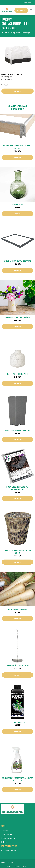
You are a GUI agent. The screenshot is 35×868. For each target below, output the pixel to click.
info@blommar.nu (28, 3)
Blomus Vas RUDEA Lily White (18, 374)
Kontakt (17, 866)
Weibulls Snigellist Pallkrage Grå (18, 261)
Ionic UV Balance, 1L (18, 722)
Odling (13, 74)
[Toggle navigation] (31, 10)
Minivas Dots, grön (17, 205)
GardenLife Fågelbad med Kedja (17, 666)
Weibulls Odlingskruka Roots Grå (18, 430)
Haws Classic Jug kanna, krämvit (18, 317)
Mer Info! (18, 91)
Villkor (25, 866)
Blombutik (21, 10)
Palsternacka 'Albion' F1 (18, 609)
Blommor (6, 830)
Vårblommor (8, 834)
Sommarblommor (9, 838)
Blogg (5, 842)
